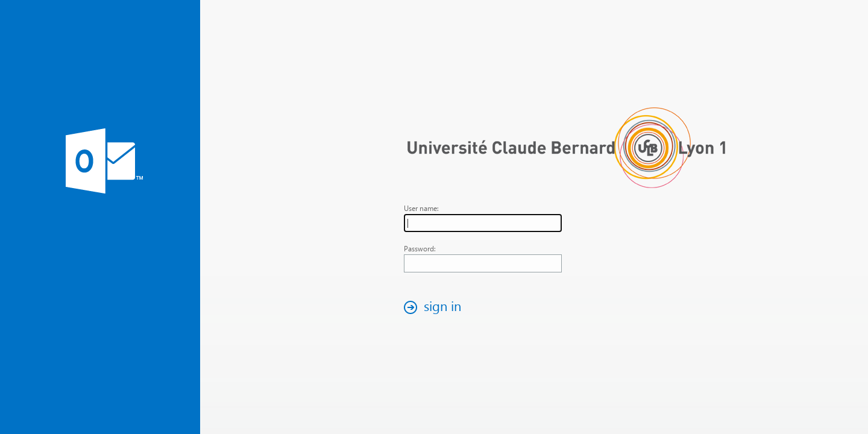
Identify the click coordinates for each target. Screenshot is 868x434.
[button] (436, 307)
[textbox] (483, 223)
